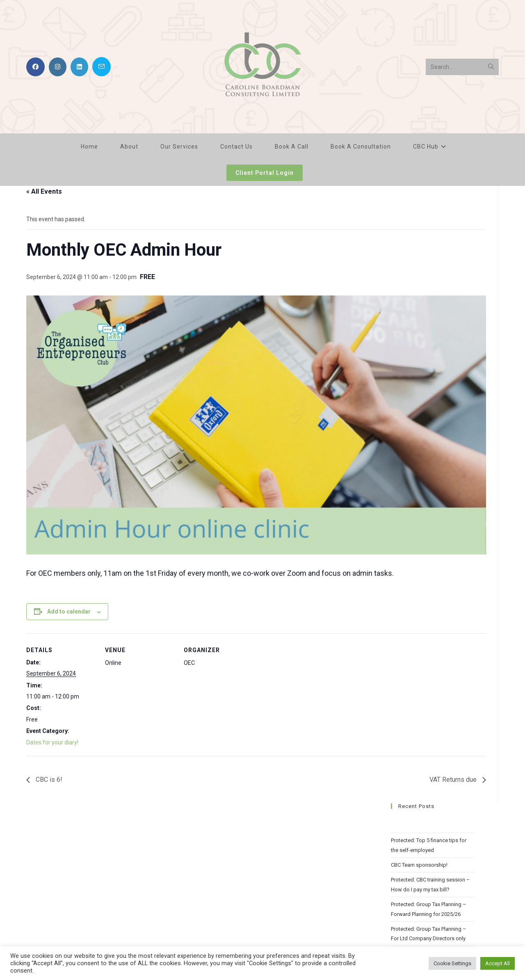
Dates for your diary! (52, 742)
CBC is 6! (48, 780)
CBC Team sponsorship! (419, 865)
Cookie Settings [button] (452, 963)
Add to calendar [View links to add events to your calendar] (69, 611)
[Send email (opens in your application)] (102, 67)
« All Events (44, 191)
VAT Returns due (454, 780)
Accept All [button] (498, 963)
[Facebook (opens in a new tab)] (35, 67)
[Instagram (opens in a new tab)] (58, 67)
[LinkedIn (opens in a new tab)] (79, 67)
